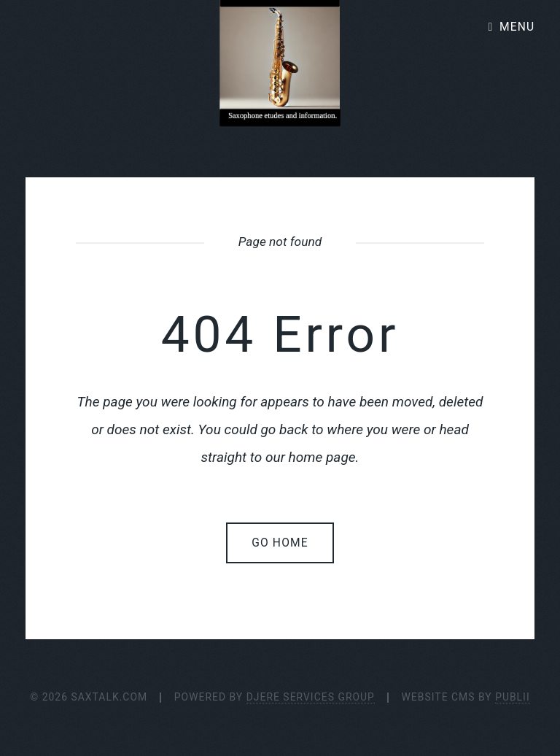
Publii (513, 697)
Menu (517, 27)
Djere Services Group (311, 697)
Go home (280, 543)
